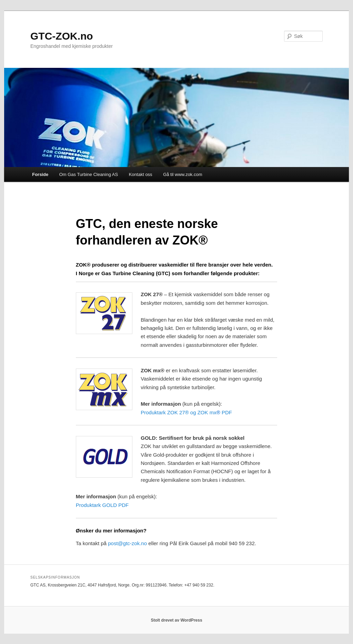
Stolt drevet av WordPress (176, 620)
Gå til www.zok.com (183, 174)
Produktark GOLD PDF (102, 505)
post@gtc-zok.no (127, 543)
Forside (40, 174)
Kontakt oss (141, 174)
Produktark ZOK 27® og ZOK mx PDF (186, 412)
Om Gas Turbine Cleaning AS (89, 174)
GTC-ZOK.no (62, 36)
